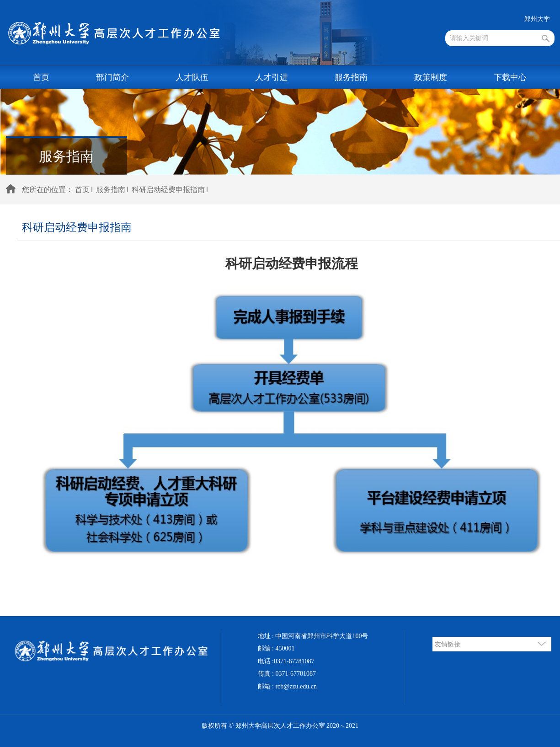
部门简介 (112, 77)
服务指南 (351, 77)
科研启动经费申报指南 (168, 190)
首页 (41, 77)
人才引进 (272, 77)
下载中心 (510, 77)
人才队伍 (192, 77)
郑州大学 (537, 19)
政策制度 (431, 77)
